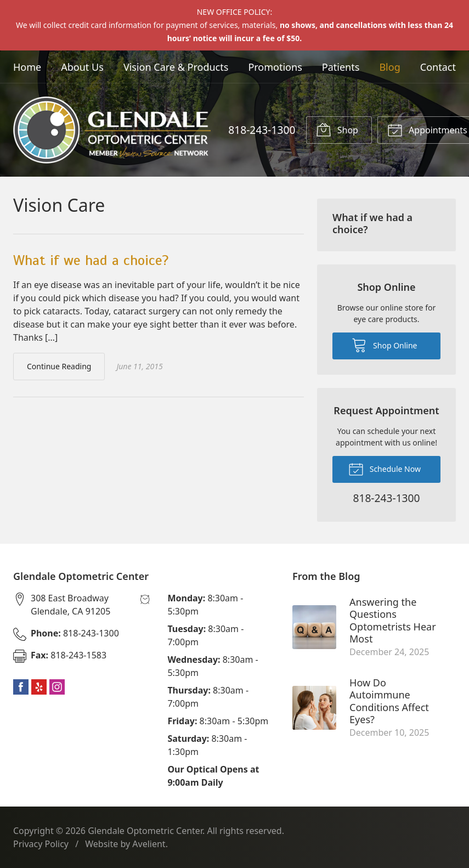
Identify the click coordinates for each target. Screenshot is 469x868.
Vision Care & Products (176, 67)
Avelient (149, 844)
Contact (438, 67)
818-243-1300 (262, 130)
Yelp (39, 687)
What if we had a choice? (91, 260)
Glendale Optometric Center (145, 831)
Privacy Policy (41, 844)
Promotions (275, 67)
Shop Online (384, 345)
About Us (82, 67)
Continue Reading (59, 366)
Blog (389, 67)
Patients (341, 67)
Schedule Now (385, 469)
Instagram (57, 687)
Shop (337, 129)
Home (27, 67)
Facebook (21, 687)
